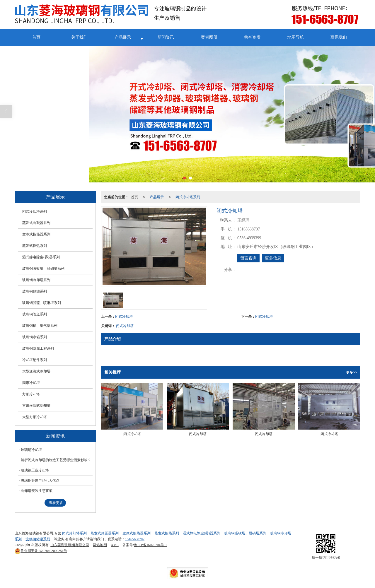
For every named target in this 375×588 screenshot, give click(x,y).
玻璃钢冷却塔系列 (36, 280)
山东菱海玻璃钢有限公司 (70, 545)
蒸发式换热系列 (35, 246)
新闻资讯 (166, 37)
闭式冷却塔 (124, 317)
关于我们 (79, 37)
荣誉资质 (252, 37)
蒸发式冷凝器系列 (36, 223)
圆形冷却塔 (31, 383)
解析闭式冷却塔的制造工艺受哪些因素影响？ (56, 460)
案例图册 (209, 37)
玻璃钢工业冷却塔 (35, 470)
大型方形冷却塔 (35, 417)
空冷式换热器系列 (36, 234)
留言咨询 (248, 258)
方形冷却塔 (31, 394)
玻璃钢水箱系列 (35, 337)
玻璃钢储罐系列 (35, 291)
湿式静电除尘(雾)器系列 (41, 257)
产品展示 (123, 37)
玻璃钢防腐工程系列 (38, 348)
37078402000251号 (41, 551)
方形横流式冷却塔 (36, 406)
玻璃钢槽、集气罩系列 (40, 326)
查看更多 (56, 503)
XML (115, 545)
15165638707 (135, 539)
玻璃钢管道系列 (35, 314)
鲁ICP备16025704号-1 (150, 545)
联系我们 (339, 37)
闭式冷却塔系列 (188, 197)
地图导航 (296, 37)
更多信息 (273, 258)
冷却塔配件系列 (35, 360)
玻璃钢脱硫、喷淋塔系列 (42, 303)
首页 (36, 37)
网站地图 (100, 545)
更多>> (352, 372)
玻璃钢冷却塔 (31, 450)
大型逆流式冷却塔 (36, 371)
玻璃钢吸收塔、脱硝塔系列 (43, 269)
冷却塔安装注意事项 (37, 491)
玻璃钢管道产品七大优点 (40, 481)
